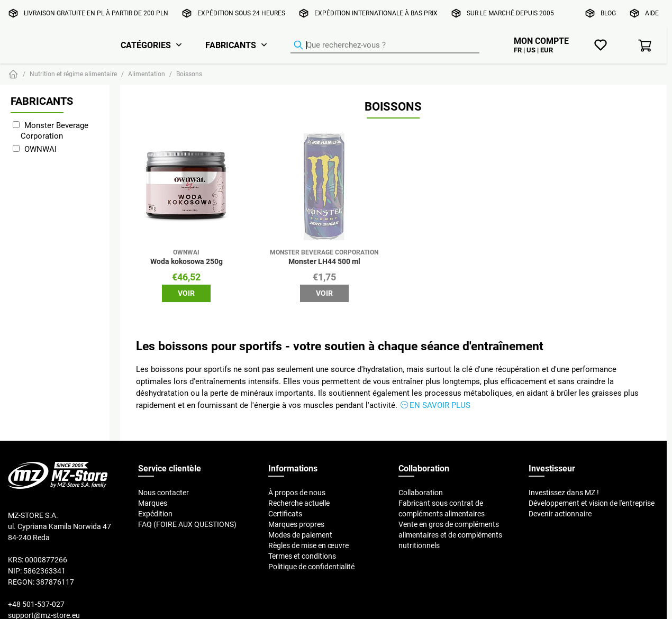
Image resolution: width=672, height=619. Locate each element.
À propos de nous (297, 493)
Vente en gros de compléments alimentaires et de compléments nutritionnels (450, 535)
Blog (608, 13)
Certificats (285, 514)
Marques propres (296, 524)
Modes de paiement (300, 535)
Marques (153, 503)
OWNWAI (40, 149)
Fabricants (231, 45)
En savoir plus (440, 405)
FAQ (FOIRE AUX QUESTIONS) (187, 524)
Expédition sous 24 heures (241, 13)
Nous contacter (164, 493)
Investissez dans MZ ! (564, 493)
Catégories (146, 45)
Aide (652, 13)
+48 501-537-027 (36, 604)
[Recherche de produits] (385, 45)
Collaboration (421, 493)
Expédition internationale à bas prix (376, 13)
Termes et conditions (302, 556)
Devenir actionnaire (560, 514)
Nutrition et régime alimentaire (73, 74)
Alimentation (147, 74)
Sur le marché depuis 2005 (510, 13)
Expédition (155, 514)
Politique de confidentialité (311, 567)
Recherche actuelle (299, 503)
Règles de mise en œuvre (308, 545)
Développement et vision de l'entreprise (592, 503)
